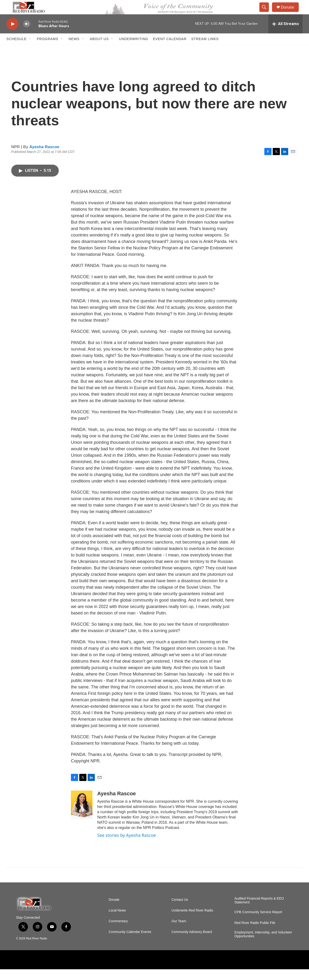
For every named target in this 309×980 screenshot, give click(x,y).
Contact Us (180, 910)
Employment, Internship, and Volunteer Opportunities (263, 945)
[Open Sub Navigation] (30, 50)
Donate (290, 13)
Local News (117, 921)
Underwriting (133, 50)
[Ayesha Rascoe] (82, 816)
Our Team (179, 932)
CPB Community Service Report (258, 923)
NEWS (74, 50)
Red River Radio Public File (255, 934)
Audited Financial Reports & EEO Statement (259, 911)
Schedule (16, 50)
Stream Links (205, 50)
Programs (48, 50)
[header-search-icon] (266, 13)
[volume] (27, 35)
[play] (12, 35)
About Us (99, 50)
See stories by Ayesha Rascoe (127, 846)
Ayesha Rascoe (44, 158)
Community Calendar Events (130, 943)
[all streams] (285, 35)
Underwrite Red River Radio (192, 921)
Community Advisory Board (192, 943)
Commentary (118, 932)
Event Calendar (170, 50)
